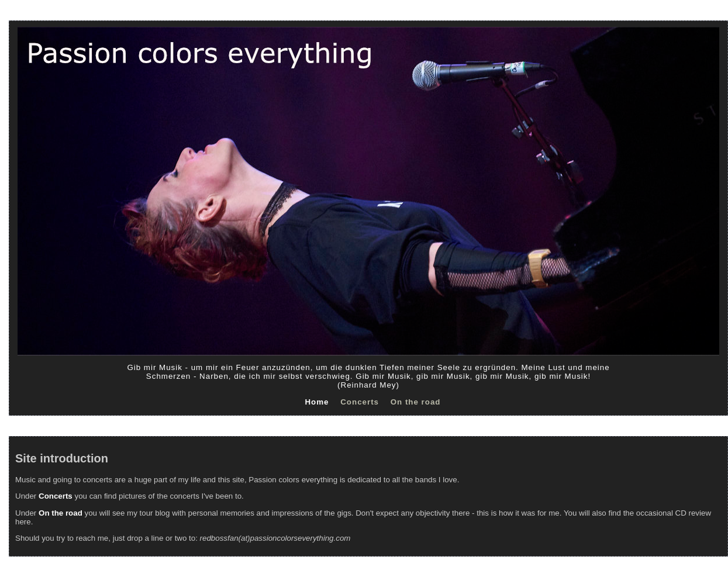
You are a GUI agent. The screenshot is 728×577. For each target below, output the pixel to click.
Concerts (360, 402)
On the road (416, 402)
